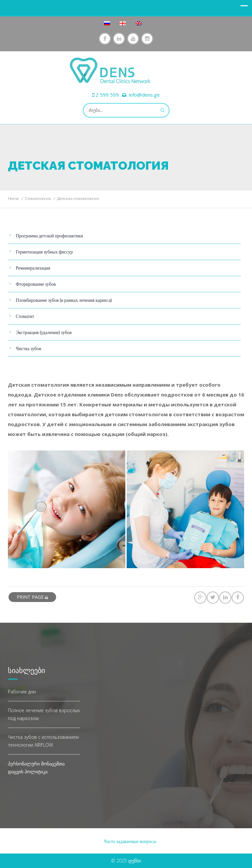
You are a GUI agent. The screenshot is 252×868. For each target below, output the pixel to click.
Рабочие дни (22, 692)
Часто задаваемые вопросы (130, 841)
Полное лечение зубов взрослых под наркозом (44, 714)
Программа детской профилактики (49, 236)
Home (13, 199)
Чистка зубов (29, 348)
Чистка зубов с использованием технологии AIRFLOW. (43, 741)
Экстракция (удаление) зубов (44, 332)
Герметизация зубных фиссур (44, 252)
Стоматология (38, 199)
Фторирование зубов (36, 284)
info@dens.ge (144, 95)
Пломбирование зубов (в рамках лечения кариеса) (64, 300)
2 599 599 (107, 95)
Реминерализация (33, 268)
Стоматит (25, 316)
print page (32, 597)
